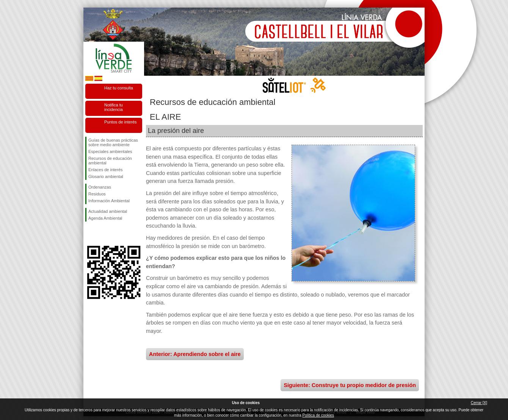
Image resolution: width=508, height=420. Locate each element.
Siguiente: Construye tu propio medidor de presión (350, 385)
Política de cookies (318, 415)
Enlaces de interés (106, 170)
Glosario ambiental (106, 176)
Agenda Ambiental (105, 218)
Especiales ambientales (110, 151)
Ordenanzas (100, 187)
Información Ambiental (109, 201)
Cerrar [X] (479, 403)
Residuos (97, 194)
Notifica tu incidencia (114, 107)
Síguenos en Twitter (102, 234)
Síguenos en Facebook (90, 234)
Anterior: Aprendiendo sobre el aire (195, 354)
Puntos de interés (121, 122)
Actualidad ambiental (108, 211)
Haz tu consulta (119, 88)
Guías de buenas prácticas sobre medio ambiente (113, 142)
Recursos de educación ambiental (110, 161)
